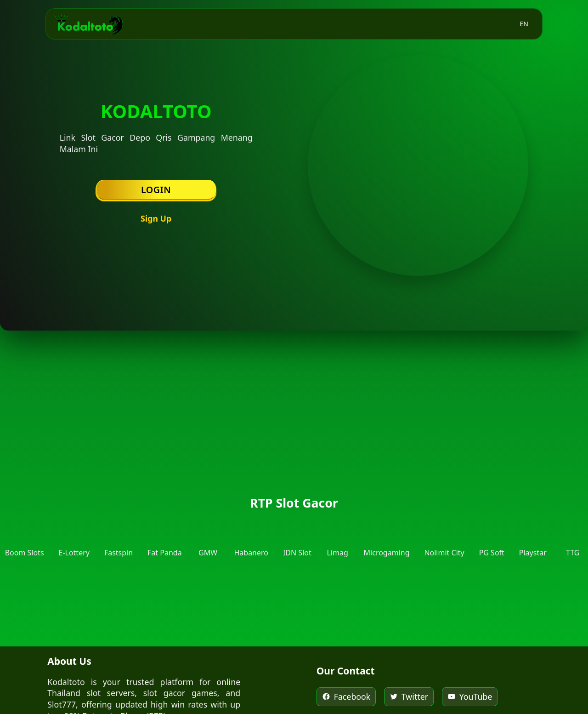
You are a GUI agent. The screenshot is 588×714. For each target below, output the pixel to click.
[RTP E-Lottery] (74, 540)
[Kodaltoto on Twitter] (409, 697)
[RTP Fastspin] (119, 540)
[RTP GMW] (208, 540)
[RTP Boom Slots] (25, 540)
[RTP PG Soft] (492, 540)
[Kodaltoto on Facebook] (346, 697)
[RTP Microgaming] (387, 540)
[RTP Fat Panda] (165, 540)
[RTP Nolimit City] (444, 540)
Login (156, 190)
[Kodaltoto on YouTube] (470, 697)
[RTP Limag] (338, 540)
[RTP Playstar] (533, 540)
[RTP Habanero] (251, 540)
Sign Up (156, 218)
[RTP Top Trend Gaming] (573, 540)
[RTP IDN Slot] (297, 540)
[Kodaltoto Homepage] (89, 24)
